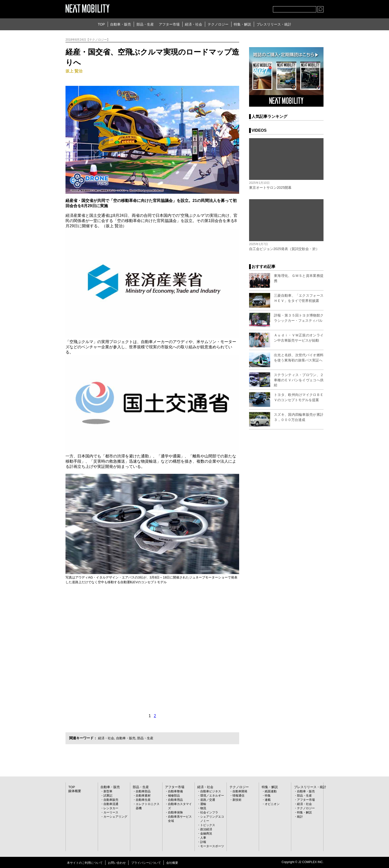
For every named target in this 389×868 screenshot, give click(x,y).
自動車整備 (175, 791)
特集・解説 (242, 24)
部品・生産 (145, 24)
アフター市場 (169, 24)
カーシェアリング (115, 816)
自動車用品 (175, 800)
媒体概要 (74, 791)
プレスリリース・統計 (274, 24)
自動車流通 (111, 804)
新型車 (108, 791)
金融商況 (206, 833)
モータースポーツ (212, 846)
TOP (101, 24)
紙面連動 (271, 791)
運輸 (203, 804)
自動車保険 (175, 812)
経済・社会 (194, 24)
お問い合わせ (117, 863)
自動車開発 (240, 791)
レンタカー (111, 808)
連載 (268, 800)
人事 (203, 837)
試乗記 (108, 795)
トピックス (208, 825)
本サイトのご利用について (85, 863)
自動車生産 (143, 800)
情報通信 (238, 795)
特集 (268, 795)
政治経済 (206, 829)
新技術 (237, 800)
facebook (253, 8)
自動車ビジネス (211, 791)
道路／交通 (208, 800)
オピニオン (272, 804)
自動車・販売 (121, 24)
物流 (203, 808)
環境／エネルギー (212, 795)
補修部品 (174, 795)
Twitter (242, 8)
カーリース (111, 812)
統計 (300, 816)
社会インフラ (209, 812)
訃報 (203, 842)
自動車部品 (143, 791)
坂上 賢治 (74, 71)
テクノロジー (218, 24)
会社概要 (172, 863)
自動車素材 (143, 795)
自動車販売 (111, 800)
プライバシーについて (146, 863)
